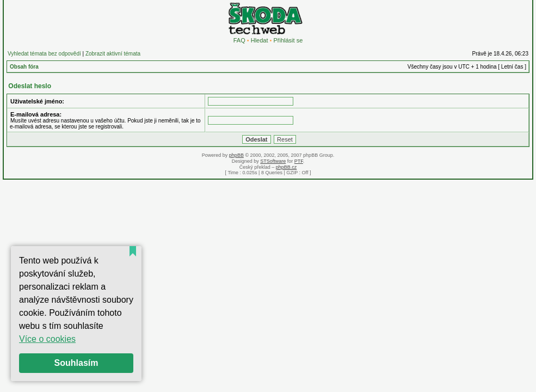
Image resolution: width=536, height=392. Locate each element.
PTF (299, 161)
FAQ (239, 40)
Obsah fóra (24, 67)
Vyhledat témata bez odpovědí (44, 54)
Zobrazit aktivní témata (113, 54)
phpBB (236, 155)
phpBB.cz (287, 167)
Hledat (260, 40)
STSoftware (273, 161)
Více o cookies (47, 339)
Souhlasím (76, 363)
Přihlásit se (288, 40)
